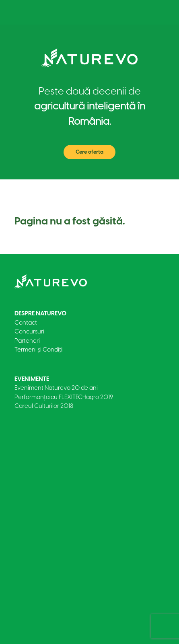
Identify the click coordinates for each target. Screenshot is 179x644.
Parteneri (27, 341)
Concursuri (29, 331)
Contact (26, 323)
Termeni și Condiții (39, 350)
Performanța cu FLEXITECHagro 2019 (64, 397)
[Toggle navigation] (153, 12)
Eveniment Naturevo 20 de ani (56, 388)
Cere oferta (89, 152)
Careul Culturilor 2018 (44, 406)
